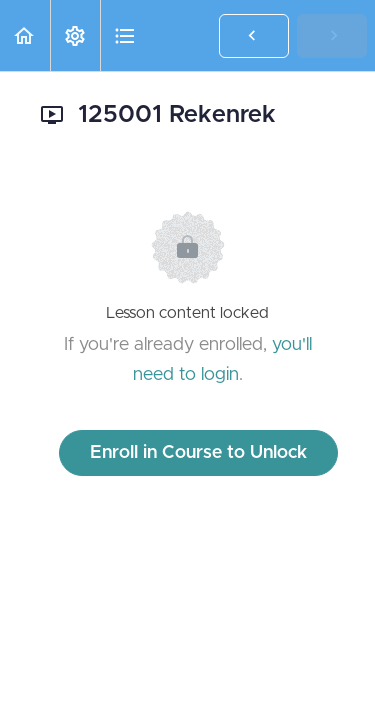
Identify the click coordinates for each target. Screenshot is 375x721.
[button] (25, 35)
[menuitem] (75, 35)
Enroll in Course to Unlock (198, 453)
